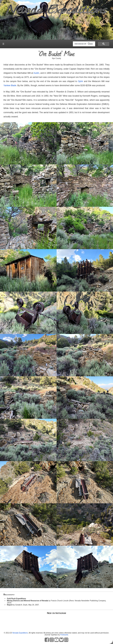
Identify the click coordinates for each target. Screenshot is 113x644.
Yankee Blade (10, 85)
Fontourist (64, 635)
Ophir (80, 81)
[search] (84, 44)
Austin (36, 73)
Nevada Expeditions (20, 633)
